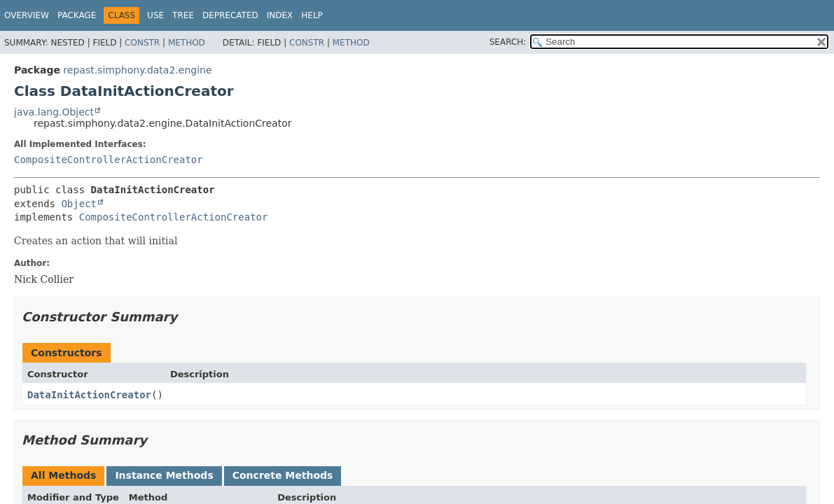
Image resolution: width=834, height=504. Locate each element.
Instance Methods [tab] (164, 475)
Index (280, 15)
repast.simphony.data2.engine (137, 70)
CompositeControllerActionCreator (109, 160)
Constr (142, 43)
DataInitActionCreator (89, 395)
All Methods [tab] (63, 475)
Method (187, 43)
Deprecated (230, 15)
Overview (27, 15)
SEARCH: (508, 42)
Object (79, 204)
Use (155, 15)
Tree (183, 15)
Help (312, 15)
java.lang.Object (54, 112)
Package (77, 15)
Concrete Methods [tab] (283, 475)
